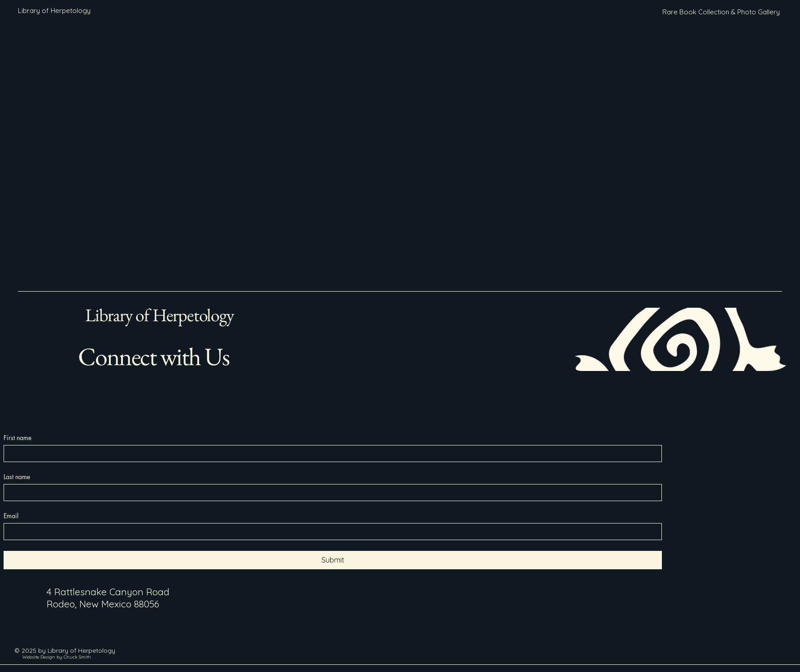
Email (11, 516)
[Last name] (330, 493)
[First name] (330, 454)
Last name (17, 477)
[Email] (330, 532)
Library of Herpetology (160, 315)
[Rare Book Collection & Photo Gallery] (721, 12)
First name (17, 438)
